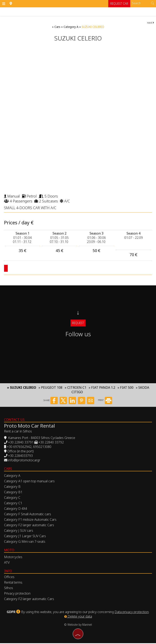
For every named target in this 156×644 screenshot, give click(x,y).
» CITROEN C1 (76, 388)
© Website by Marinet (78, 625)
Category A (71, 27)
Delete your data (78, 617)
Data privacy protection (132, 613)
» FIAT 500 (126, 388)
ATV (7, 563)
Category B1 (13, 493)
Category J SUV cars (19, 531)
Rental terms (13, 583)
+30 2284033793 (20, 456)
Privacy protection (17, 594)
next (151, 23)
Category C (12, 498)
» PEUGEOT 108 (50, 388)
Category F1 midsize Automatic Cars (30, 520)
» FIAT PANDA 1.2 (102, 388)
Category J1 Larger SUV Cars (25, 537)
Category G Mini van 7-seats (25, 542)
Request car (119, 4)
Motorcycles (13, 558)
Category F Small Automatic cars (28, 515)
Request (78, 323)
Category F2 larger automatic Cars (29, 526)
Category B (12, 487)
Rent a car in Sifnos (18, 432)
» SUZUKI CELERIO (22, 388)
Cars (57, 27)
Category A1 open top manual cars (29, 482)
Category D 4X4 (16, 509)
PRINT (105, 401)
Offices (9, 578)
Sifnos (9, 589)
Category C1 (13, 504)
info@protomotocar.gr (24, 461)
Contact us (14, 420)
